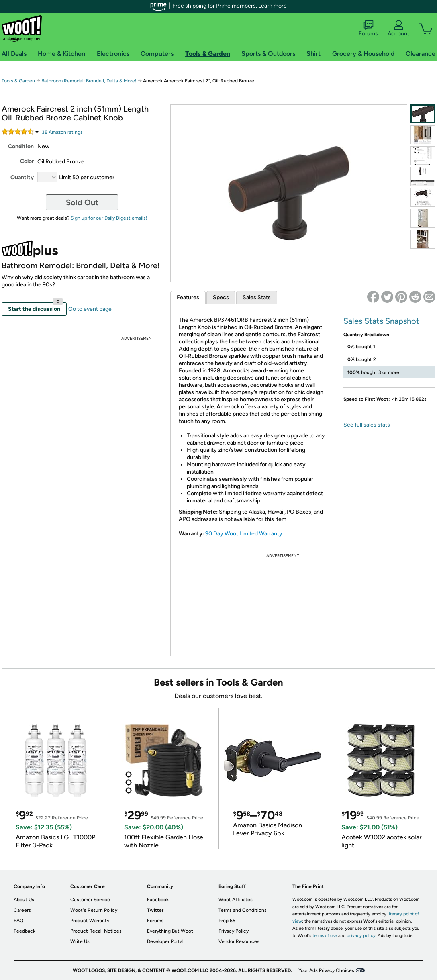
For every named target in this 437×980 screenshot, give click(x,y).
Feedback (25, 931)
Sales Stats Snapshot (381, 321)
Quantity (22, 177)
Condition (21, 146)
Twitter (155, 910)
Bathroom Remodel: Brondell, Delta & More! (89, 81)
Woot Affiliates (236, 900)
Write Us (80, 941)
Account (398, 29)
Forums (368, 29)
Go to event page (90, 309)
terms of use (325, 936)
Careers (22, 910)
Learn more (273, 6)
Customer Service (90, 900)
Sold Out (82, 202)
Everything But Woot (170, 931)
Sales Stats (257, 297)
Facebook (158, 900)
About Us (24, 900)
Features (188, 297)
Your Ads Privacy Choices (326, 970)
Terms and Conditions (243, 910)
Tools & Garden (18, 81)
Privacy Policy (234, 931)
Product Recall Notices (96, 931)
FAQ (18, 921)
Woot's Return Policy (94, 910)
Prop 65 (227, 921)
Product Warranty (90, 921)
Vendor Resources (239, 941)
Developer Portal (165, 941)
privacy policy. (361, 936)
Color (27, 161)
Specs (221, 297)
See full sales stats (367, 425)
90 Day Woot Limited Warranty (244, 534)
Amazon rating (62, 132)
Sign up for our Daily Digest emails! (109, 218)
